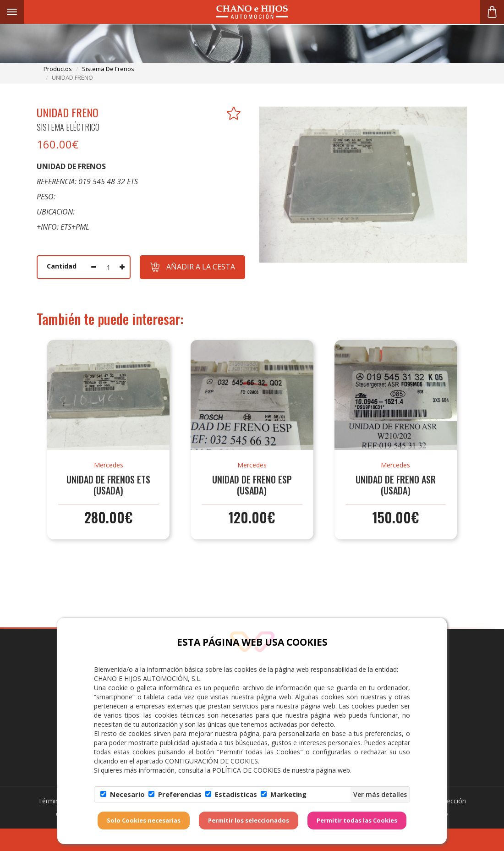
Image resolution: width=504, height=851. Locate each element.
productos (58, 69)
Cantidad (62, 266)
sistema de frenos (108, 69)
